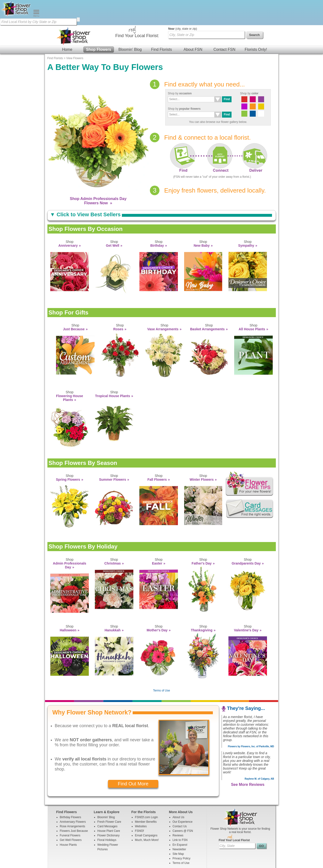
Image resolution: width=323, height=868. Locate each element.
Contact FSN (224, 24)
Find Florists (161, 24)
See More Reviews (248, 759)
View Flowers (75, 33)
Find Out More (133, 759)
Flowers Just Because (74, 806)
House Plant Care (109, 806)
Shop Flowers (99, 24)
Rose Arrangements (73, 801)
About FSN (193, 24)
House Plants (68, 820)
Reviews (178, 810)
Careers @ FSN (183, 806)
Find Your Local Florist (234, 815)
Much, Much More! (147, 815)
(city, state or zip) (183, 4)
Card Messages (108, 801)
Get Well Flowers (71, 815)
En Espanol (180, 820)
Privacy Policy (182, 833)
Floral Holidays (107, 815)
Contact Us (180, 801)
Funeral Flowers (70, 810)
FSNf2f (139, 806)
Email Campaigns (146, 810)
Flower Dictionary (109, 810)
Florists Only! (256, 24)
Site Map (178, 829)
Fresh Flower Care (109, 797)
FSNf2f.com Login (147, 792)
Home (67, 24)
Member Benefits (146, 797)
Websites (141, 801)
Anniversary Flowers (73, 797)
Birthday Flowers (71, 792)
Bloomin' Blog (130, 24)
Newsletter (179, 824)
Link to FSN (180, 815)
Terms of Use (161, 665)
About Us (178, 792)
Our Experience (183, 797)
